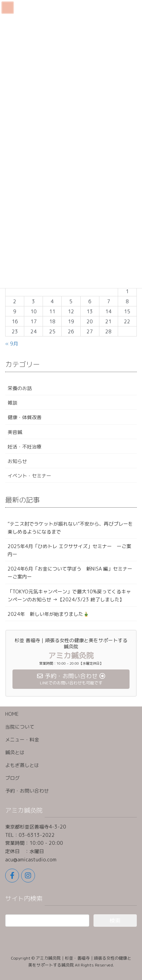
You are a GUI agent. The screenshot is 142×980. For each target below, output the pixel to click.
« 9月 (12, 344)
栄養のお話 (20, 388)
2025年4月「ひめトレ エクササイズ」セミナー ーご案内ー (69, 550)
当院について (20, 727)
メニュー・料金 (22, 739)
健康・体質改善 (25, 417)
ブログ (12, 778)
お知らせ (17, 461)
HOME (12, 714)
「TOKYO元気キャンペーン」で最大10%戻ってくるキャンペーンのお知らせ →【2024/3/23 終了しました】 (69, 595)
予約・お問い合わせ (27, 791)
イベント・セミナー (29, 476)
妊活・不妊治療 (25, 447)
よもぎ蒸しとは (22, 765)
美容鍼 (15, 432)
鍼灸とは (15, 752)
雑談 (12, 403)
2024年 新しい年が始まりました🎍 (48, 614)
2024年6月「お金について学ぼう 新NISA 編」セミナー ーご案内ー (72, 573)
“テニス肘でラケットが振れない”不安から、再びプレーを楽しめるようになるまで (70, 528)
